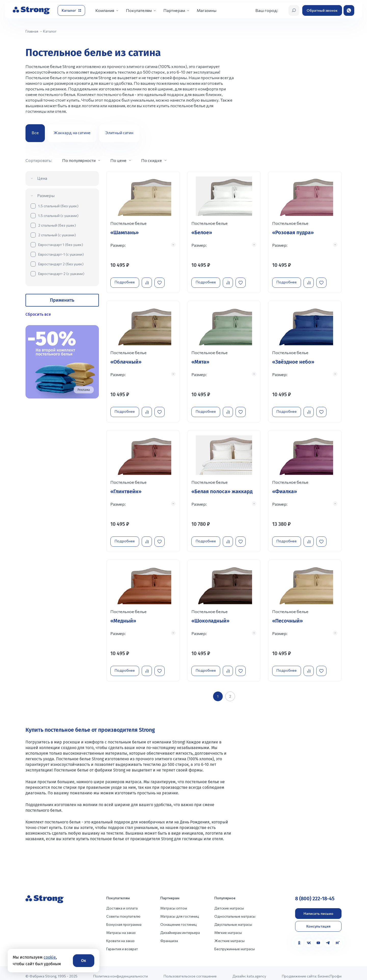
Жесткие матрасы (230, 935)
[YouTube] (318, 937)
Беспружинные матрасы (235, 943)
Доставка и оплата (122, 902)
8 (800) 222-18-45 (315, 892)
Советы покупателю (123, 910)
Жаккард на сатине (72, 133)
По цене (118, 160)
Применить (62, 300)
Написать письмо (318, 907)
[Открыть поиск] (294, 10)
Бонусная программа (124, 918)
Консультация (318, 920)
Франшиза (169, 935)
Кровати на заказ (120, 935)
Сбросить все (38, 314)
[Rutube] (337, 937)
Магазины (207, 10)
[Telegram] (328, 937)
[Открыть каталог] (71, 10)
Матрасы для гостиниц (180, 910)
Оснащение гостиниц (179, 918)
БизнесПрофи (330, 970)
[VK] (309, 937)
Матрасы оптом (174, 902)
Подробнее (126, 280)
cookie (50, 957)
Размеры (46, 195)
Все (35, 133)
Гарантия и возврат (122, 943)
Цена (42, 178)
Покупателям (139, 10)
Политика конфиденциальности (121, 970)
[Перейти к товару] (143, 231)
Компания (105, 10)
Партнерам (174, 10)
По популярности (79, 160)
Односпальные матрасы (235, 910)
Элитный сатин (119, 133)
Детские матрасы (229, 902)
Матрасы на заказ (121, 926)
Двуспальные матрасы (233, 918)
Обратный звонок (322, 10)
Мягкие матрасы (228, 926)
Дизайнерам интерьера (180, 926)
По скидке (152, 160)
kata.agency (257, 970)
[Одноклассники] (299, 937)
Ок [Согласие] (84, 961)
